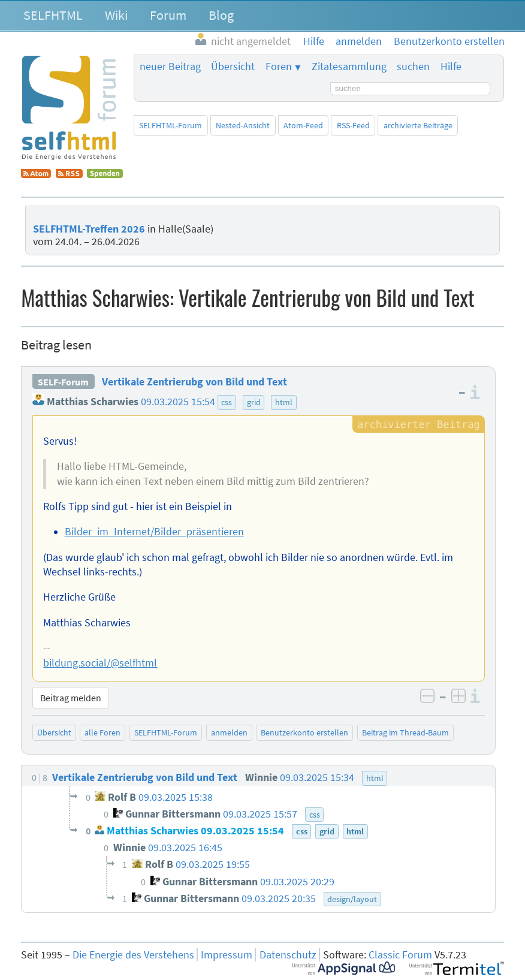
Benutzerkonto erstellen (304, 732)
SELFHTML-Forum (171, 125)
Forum (168, 15)
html (284, 402)
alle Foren (102, 732)
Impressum (227, 955)
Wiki (116, 15)
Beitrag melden (71, 698)
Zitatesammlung (349, 67)
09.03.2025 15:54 (178, 402)
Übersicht (233, 67)
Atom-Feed (303, 125)
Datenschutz (288, 955)
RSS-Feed (353, 125)
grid (254, 402)
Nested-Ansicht (243, 125)
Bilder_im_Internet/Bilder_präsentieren (154, 532)
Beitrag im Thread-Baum (405, 732)
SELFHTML (53, 15)
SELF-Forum (63, 382)
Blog (221, 15)
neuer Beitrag (170, 67)
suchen (413, 67)
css (227, 402)
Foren (279, 67)
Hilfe (451, 67)
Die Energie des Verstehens (133, 955)
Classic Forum (400, 955)
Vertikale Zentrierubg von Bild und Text (194, 382)
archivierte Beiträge (418, 125)
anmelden (229, 732)
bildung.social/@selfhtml (100, 663)
